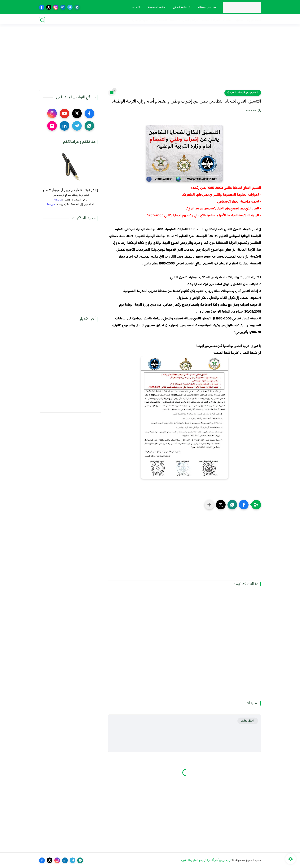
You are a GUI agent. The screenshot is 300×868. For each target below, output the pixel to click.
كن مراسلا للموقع (181, 7)
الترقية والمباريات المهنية (184, 20)
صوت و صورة (140, 20)
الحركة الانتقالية (211, 20)
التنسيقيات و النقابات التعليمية (243, 93)
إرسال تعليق (248, 721)
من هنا (58, 200)
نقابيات (227, 20)
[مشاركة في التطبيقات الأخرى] (209, 505)
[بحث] (42, 20)
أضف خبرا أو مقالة (207, 7)
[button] (244, 505)
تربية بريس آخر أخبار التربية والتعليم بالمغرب (206, 860)
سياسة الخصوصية (156, 7)
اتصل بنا (135, 7)
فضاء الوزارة (254, 20)
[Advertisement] (150, 60)
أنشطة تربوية (159, 20)
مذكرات (239, 20)
